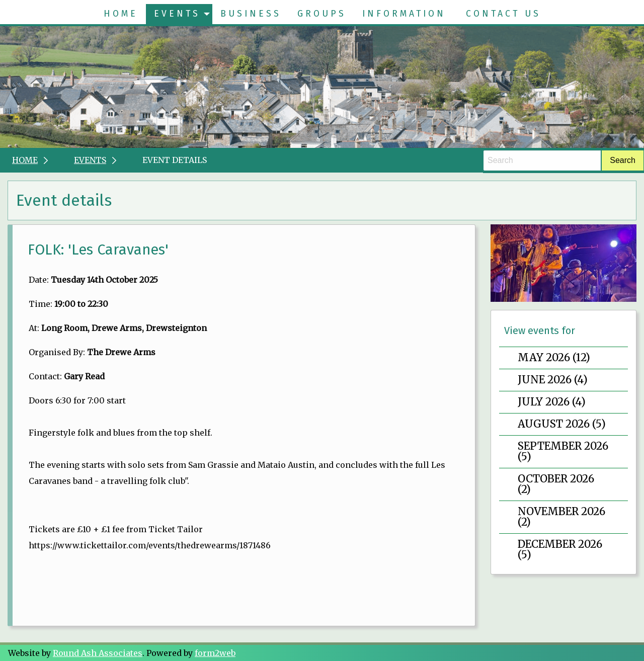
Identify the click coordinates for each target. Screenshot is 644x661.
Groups (322, 14)
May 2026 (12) (554, 358)
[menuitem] (121, 14)
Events (177, 14)
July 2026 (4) (552, 402)
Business (251, 14)
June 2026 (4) (553, 380)
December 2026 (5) (560, 550)
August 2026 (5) (562, 424)
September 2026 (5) (563, 451)
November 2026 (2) (561, 517)
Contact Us (503, 14)
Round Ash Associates (98, 653)
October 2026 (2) (556, 484)
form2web (215, 653)
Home (121, 14)
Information (404, 14)
